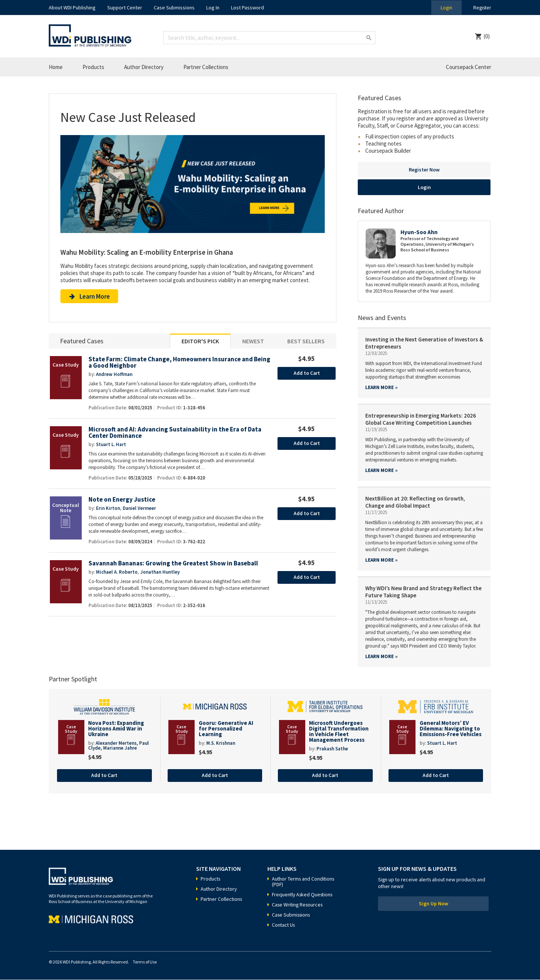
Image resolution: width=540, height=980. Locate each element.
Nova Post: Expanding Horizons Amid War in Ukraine (116, 728)
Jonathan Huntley (160, 573)
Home (56, 67)
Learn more (379, 387)
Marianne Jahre (120, 748)
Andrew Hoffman (114, 375)
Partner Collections (206, 67)
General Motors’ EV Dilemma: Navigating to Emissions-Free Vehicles (451, 728)
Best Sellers (306, 342)
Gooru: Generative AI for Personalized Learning (226, 728)
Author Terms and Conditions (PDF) (304, 882)
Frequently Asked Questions (304, 895)
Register (481, 8)
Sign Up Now (433, 905)
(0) (487, 36)
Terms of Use (145, 962)
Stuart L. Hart (111, 446)
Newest (253, 342)
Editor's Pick (200, 342)
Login (445, 8)
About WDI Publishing (72, 8)
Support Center (125, 8)
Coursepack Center (469, 67)
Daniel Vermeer (139, 510)
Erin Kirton (108, 510)
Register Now (424, 170)
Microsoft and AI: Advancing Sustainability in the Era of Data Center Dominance (176, 434)
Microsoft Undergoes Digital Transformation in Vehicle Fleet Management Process (339, 731)
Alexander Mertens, (117, 743)
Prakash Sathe (332, 749)
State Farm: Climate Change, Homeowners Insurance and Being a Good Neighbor (172, 364)
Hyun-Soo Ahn (419, 232)
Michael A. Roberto (117, 573)
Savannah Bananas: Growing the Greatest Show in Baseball (175, 565)
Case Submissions (174, 8)
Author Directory (144, 67)
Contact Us (284, 925)
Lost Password (247, 8)
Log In (213, 8)
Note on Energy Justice (122, 501)
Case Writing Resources (299, 905)
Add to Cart (307, 374)
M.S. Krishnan (221, 743)
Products (93, 67)
